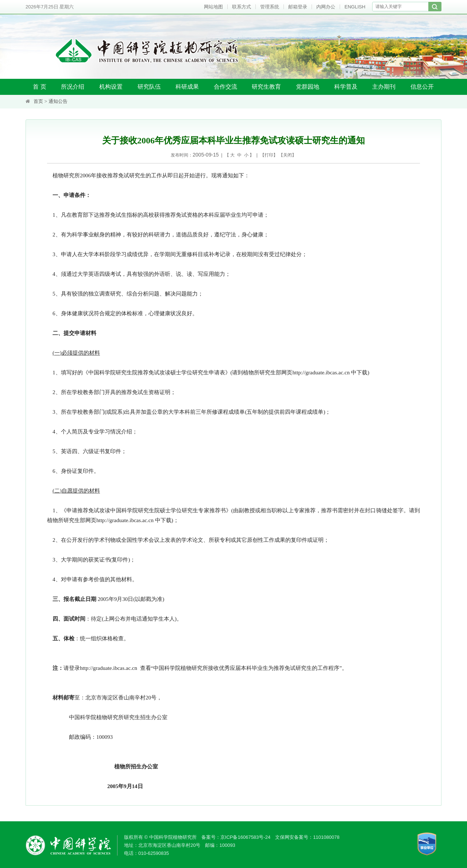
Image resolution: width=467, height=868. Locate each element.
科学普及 (346, 87)
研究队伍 (149, 87)
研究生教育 (266, 87)
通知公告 (58, 101)
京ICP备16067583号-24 (245, 837)
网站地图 (213, 7)
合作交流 (225, 87)
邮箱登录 (298, 7)
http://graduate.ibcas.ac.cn (321, 373)
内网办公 (326, 7)
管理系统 (270, 7)
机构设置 (111, 87)
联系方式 (242, 7)
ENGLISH (355, 7)
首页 (38, 101)
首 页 (39, 87)
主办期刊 (384, 87)
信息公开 (422, 87)
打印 (269, 155)
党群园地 (308, 87)
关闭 (287, 155)
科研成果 (187, 87)
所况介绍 (73, 87)
